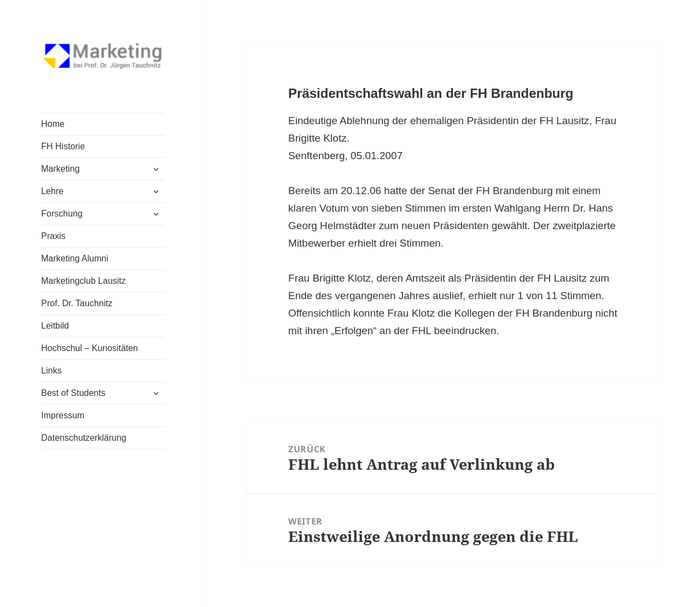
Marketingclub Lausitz (83, 281)
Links (51, 370)
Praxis (53, 236)
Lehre (52, 191)
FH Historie (63, 146)
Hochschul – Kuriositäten (89, 348)
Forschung (62, 214)
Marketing (60, 169)
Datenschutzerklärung (84, 438)
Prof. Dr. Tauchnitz (77, 303)
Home (53, 124)
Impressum (63, 415)
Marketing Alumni (75, 258)
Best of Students (73, 393)
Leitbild (55, 326)
